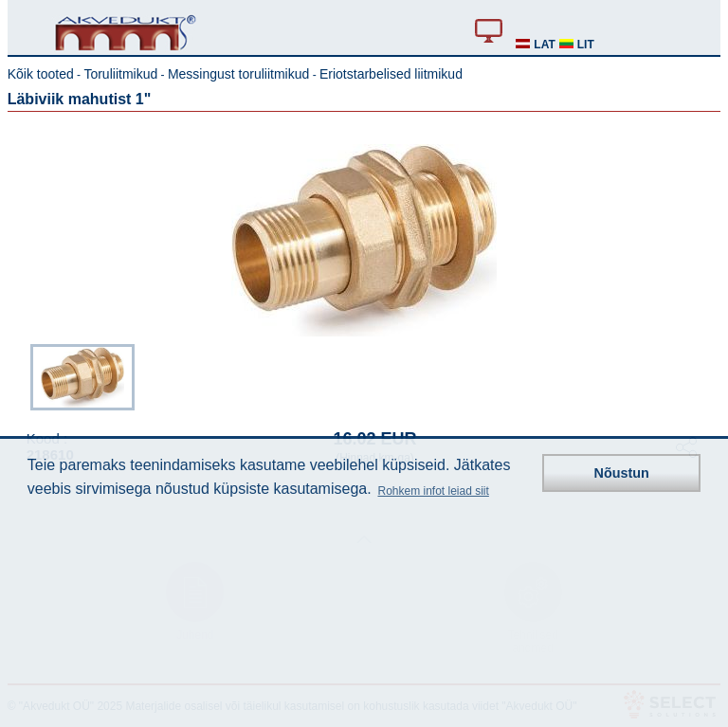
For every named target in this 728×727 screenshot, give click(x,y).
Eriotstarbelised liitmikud (391, 74)
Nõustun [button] (622, 473)
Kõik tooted (41, 74)
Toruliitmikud (120, 74)
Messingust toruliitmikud (238, 74)
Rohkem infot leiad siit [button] (433, 491)
